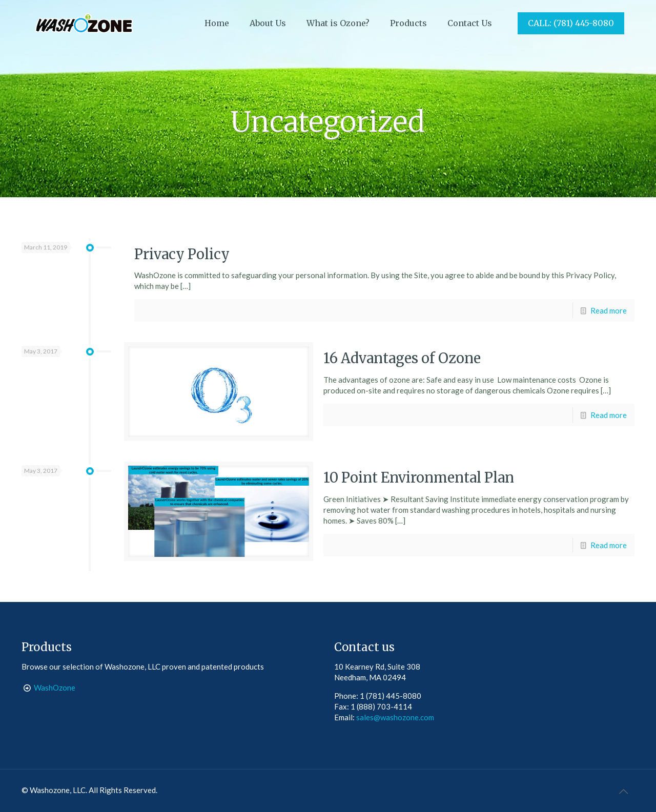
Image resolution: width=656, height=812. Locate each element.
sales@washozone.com (395, 717)
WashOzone (55, 688)
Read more (609, 310)
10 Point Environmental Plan (419, 477)
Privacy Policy (182, 254)
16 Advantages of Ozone (402, 358)
